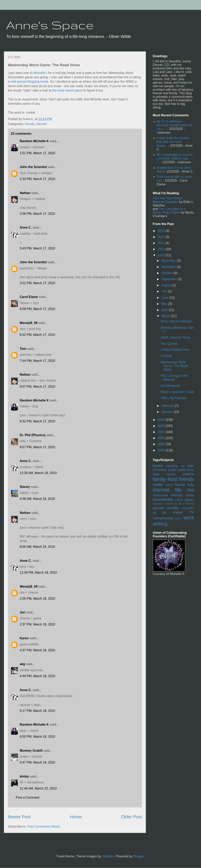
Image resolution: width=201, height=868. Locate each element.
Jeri (22, 612)
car (182, 466)
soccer (158, 508)
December (169, 261)
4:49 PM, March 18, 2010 (37, 676)
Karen (24, 638)
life (178, 490)
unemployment (163, 518)
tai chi (160, 513)
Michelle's (40, 73)
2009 (162, 420)
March (166, 316)
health (158, 485)
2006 (162, 438)
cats (191, 466)
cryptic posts (177, 470)
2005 (162, 444)
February (168, 406)
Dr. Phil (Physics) (33, 435)
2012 (162, 243)
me (191, 490)
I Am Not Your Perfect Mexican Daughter (168, 200)
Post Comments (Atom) (44, 826)
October (167, 273)
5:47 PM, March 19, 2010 (37, 762)
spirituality (188, 508)
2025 (162, 231)
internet (41, 124)
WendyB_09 (29, 323)
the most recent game (67, 90)
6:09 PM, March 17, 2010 (37, 309)
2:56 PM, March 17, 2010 (37, 214)
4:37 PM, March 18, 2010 (37, 650)
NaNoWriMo (163, 500)
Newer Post (19, 817)
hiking (169, 485)
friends (30, 124)
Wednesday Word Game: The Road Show (174, 366)
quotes (189, 500)
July (165, 291)
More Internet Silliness (176, 321)
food (172, 479)
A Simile (166, 356)
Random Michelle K (34, 141)
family (159, 479)
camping (172, 466)
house (180, 485)
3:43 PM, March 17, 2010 (37, 248)
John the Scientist (33, 167)
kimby (24, 776)
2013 (162, 237)
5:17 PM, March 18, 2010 (37, 711)
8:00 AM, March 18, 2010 (37, 547)
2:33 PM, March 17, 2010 (37, 179)
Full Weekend (170, 386)
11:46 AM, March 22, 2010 (38, 788)
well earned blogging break (29, 82)
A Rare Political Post (175, 350)
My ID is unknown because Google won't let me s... (174, 125)
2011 (162, 249)
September (170, 279)
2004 (162, 450)
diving (190, 470)
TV (192, 512)
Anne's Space (50, 25)
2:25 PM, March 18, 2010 (37, 599)
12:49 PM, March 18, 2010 (38, 573)
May (165, 304)
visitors (179, 518)
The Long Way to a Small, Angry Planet (169, 211)
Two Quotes (169, 344)
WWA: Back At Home (175, 337)
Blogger (139, 856)
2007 (162, 432)
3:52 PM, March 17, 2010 (37, 283)
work (189, 518)
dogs (156, 474)
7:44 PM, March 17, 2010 (37, 361)
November (169, 267)
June (165, 298)
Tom (23, 349)
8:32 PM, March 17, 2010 (37, 421)
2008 (162, 426)
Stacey (25, 487)
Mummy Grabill (31, 751)
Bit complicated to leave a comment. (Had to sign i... (175, 158)
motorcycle (160, 495)
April (165, 310)
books (158, 466)
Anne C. (26, 227)
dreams (171, 474)
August (167, 285)
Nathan (25, 193)
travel (178, 512)
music (190, 495)
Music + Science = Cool (177, 392)
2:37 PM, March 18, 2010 (37, 624)
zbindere (108, 856)
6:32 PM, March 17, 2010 (37, 335)
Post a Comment (27, 798)
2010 (162, 255)
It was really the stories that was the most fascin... (173, 142)
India (191, 485)
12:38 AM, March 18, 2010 (38, 473)
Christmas (160, 470)
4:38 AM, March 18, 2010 (37, 499)
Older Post (131, 817)
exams (188, 474)
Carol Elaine (29, 297)
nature (179, 500)
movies (177, 495)
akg (22, 664)
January (167, 412)
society (173, 508)
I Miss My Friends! (173, 398)
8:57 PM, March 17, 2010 (37, 447)
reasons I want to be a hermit (173, 504)
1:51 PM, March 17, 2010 (37, 153)
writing (160, 524)
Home (76, 817)
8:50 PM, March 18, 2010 (37, 737)
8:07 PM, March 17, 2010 (37, 387)
